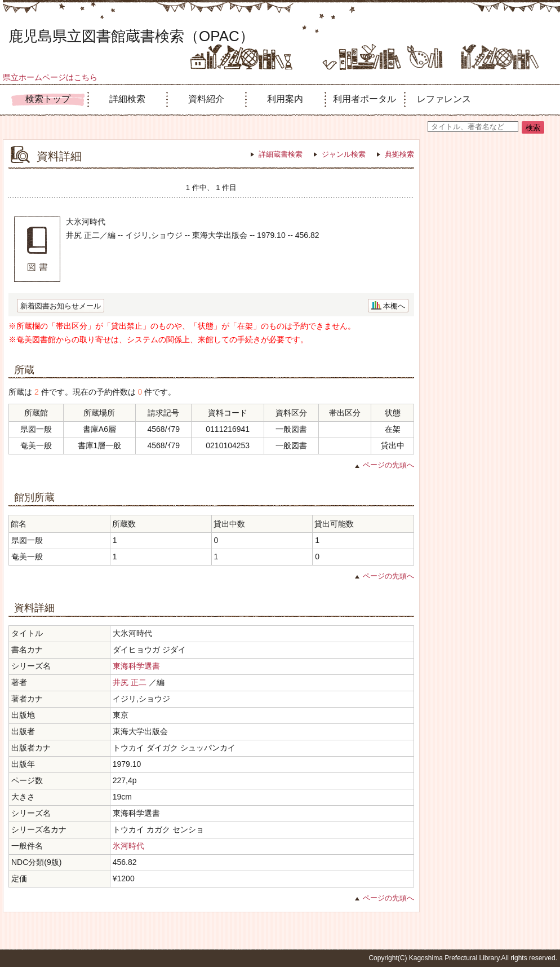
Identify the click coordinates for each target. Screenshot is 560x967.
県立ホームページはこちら (50, 77)
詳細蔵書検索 (281, 154)
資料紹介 (206, 99)
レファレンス (444, 99)
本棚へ (394, 306)
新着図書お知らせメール (61, 306)
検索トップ (48, 99)
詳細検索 (127, 99)
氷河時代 (128, 846)
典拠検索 (399, 154)
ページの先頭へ (388, 465)
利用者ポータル (365, 99)
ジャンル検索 (344, 154)
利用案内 (285, 99)
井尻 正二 (130, 682)
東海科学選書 (136, 666)
